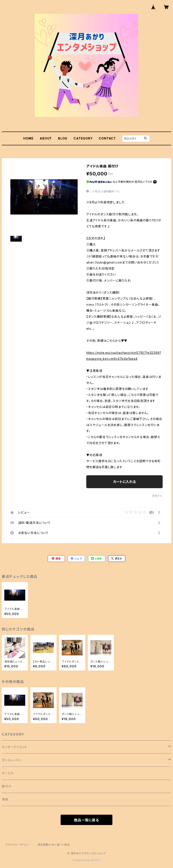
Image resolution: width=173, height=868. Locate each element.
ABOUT (46, 138)
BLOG (63, 138)
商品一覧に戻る (86, 820)
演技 (5, 799)
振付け (6, 786)
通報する (157, 496)
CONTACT (107, 138)
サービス (8, 773)
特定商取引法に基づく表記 (54, 845)
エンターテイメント (14, 747)
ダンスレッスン (12, 760)
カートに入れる (125, 482)
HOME (28, 138)
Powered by (86, 860)
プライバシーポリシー (18, 845)
